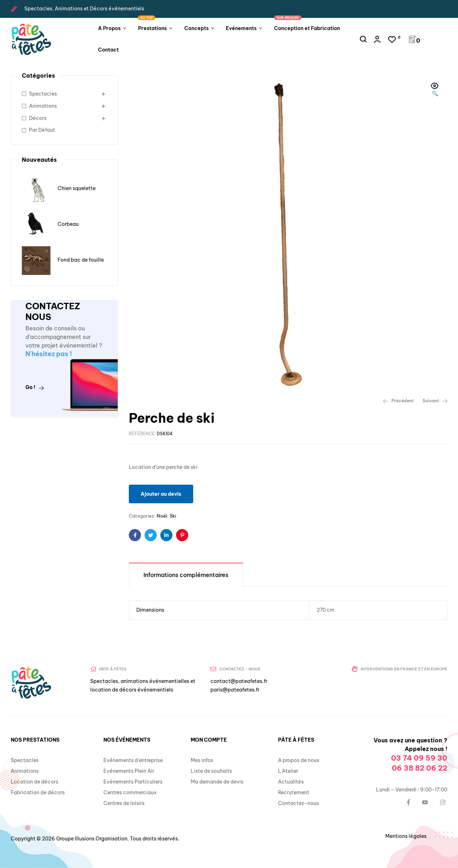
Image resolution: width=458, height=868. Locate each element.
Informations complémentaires (186, 575)
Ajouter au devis (161, 494)
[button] (435, 90)
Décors (38, 118)
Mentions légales (406, 836)
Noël (162, 516)
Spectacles (43, 94)
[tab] (186, 574)
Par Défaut (42, 130)
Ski (173, 516)
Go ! (35, 387)
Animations (43, 106)
